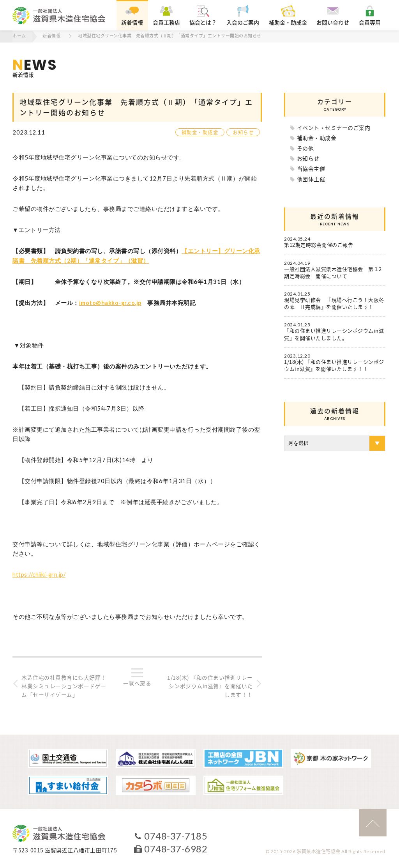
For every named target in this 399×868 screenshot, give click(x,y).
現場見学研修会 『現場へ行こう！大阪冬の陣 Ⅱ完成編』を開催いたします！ (334, 303)
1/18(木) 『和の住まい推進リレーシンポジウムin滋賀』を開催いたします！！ (210, 685)
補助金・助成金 (200, 132)
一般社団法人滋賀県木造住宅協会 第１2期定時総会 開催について (333, 272)
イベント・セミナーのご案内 (334, 127)
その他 (305, 147)
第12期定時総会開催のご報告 (319, 244)
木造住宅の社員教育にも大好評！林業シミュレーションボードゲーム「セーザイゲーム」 (65, 685)
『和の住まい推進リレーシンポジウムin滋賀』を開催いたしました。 (334, 334)
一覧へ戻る (137, 682)
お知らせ (243, 132)
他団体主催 (311, 178)
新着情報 (52, 36)
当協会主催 (311, 168)
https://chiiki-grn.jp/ (41, 573)
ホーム (19, 36)
